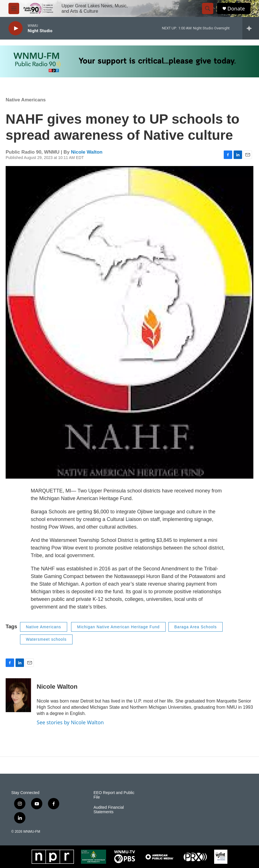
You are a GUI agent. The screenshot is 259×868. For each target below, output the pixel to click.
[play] (16, 28)
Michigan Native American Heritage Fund (118, 627)
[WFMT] (221, 857)
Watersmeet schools (46, 639)
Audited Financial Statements (108, 810)
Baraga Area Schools (196, 627)
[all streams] (251, 28)
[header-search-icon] (208, 8)
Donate (236, 9)
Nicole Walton (87, 152)
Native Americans (26, 100)
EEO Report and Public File (114, 795)
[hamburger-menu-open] (14, 8)
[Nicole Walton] (18, 695)
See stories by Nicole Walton (70, 722)
